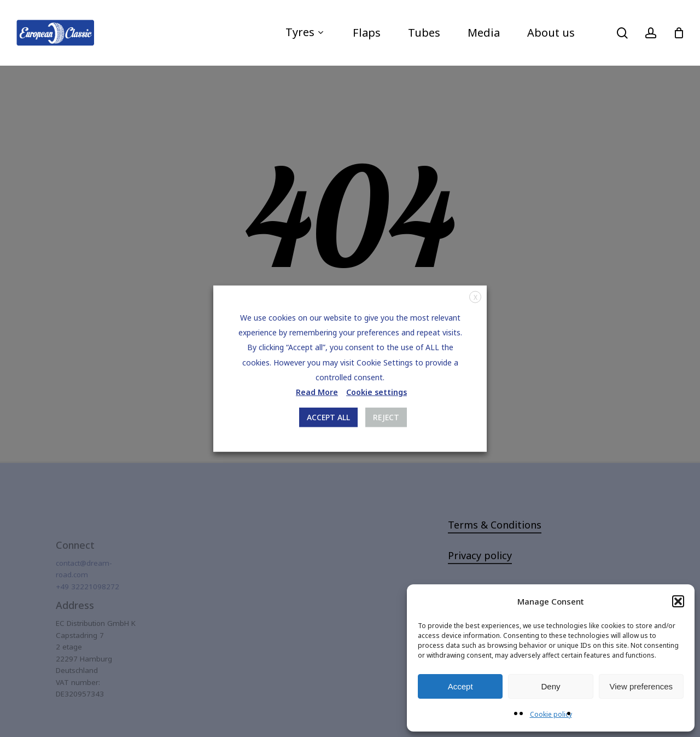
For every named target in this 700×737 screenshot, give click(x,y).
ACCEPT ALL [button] (328, 417)
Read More (317, 392)
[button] (678, 601)
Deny (550, 686)
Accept (460, 686)
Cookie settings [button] (377, 392)
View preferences (641, 686)
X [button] (476, 297)
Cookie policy (551, 714)
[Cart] (679, 33)
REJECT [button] (386, 417)
